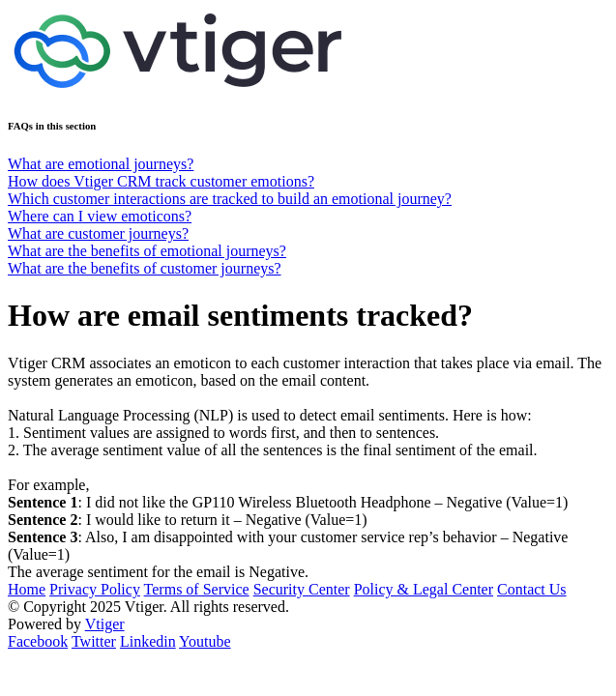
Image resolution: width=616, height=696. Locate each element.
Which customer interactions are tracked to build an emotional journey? (230, 199)
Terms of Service (197, 589)
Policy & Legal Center (424, 589)
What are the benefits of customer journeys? (145, 268)
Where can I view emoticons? (100, 216)
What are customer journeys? (98, 233)
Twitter (94, 641)
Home (27, 589)
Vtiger (105, 624)
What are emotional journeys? (101, 164)
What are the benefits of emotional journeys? (147, 251)
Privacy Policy (95, 589)
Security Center (302, 589)
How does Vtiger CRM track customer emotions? (161, 181)
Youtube (205, 641)
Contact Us (532, 589)
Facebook (38, 641)
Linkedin (148, 641)
